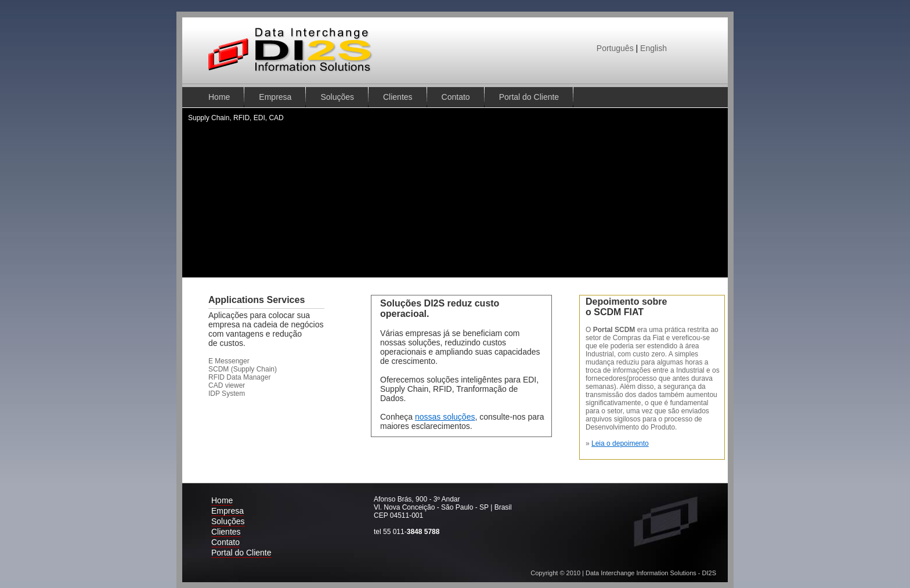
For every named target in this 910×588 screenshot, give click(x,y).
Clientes (398, 97)
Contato (456, 97)
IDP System (227, 394)
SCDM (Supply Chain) (243, 369)
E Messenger (229, 361)
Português (615, 48)
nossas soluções (445, 417)
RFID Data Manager (239, 377)
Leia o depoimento (620, 443)
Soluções (337, 97)
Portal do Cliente (529, 97)
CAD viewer (227, 385)
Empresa (275, 97)
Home (219, 97)
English (653, 48)
